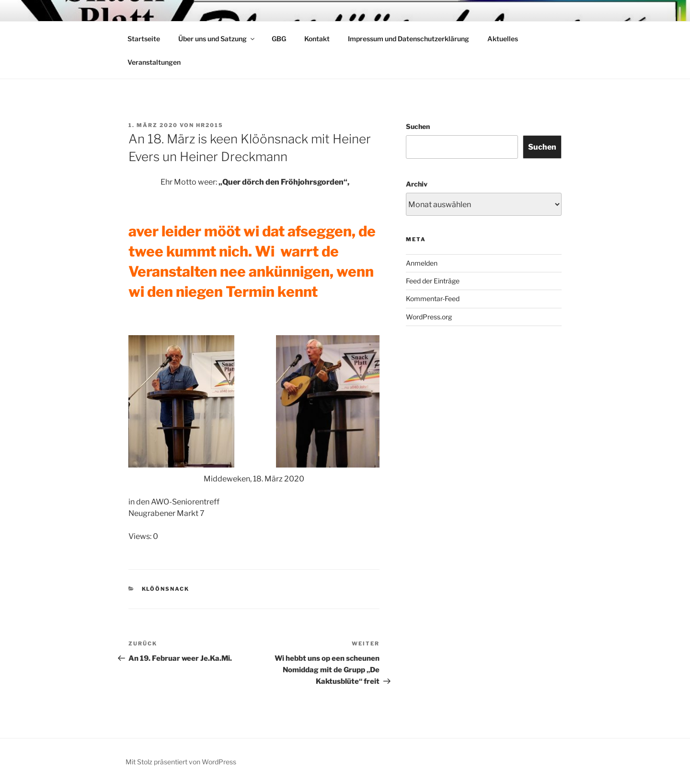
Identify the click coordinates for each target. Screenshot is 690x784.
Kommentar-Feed (433, 298)
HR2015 (210, 125)
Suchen (418, 126)
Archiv (417, 184)
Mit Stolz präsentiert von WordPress (181, 762)
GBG (279, 39)
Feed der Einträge (433, 281)
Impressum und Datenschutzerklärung (408, 39)
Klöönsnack (166, 589)
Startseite (144, 39)
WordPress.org (429, 317)
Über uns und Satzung (217, 39)
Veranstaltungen (154, 62)
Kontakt (317, 39)
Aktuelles (503, 39)
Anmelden (422, 263)
